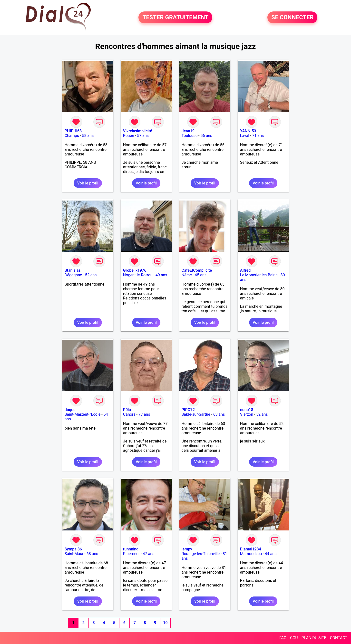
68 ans (92, 554)
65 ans (201, 275)
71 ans (258, 136)
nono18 (247, 410)
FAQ (283, 638)
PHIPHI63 (73, 131)
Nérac (187, 275)
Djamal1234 (251, 549)
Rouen (129, 136)
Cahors (129, 414)
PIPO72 (188, 410)
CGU (294, 638)
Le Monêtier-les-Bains (259, 275)
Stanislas (73, 270)
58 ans (88, 136)
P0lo (127, 410)
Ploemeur (131, 554)
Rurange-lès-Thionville (201, 554)
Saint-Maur (74, 554)
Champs (72, 136)
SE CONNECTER (292, 18)
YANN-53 (248, 131)
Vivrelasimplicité (138, 131)
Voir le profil (88, 183)
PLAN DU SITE (314, 638)
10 (165, 623)
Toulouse (190, 136)
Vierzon (247, 414)
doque (70, 410)
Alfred (245, 270)
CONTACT (339, 638)
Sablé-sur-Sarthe (196, 414)
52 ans (91, 275)
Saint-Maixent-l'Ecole (83, 414)
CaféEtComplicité (197, 270)
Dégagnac (73, 275)
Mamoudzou (251, 554)
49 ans (161, 275)
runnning (131, 549)
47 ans (149, 554)
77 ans (144, 414)
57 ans (143, 136)
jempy (187, 549)
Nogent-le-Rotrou (138, 275)
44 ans (271, 554)
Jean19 (188, 131)
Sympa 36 (73, 549)
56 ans (206, 136)
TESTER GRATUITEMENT (175, 18)
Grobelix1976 (135, 270)
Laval (245, 136)
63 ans (219, 414)
